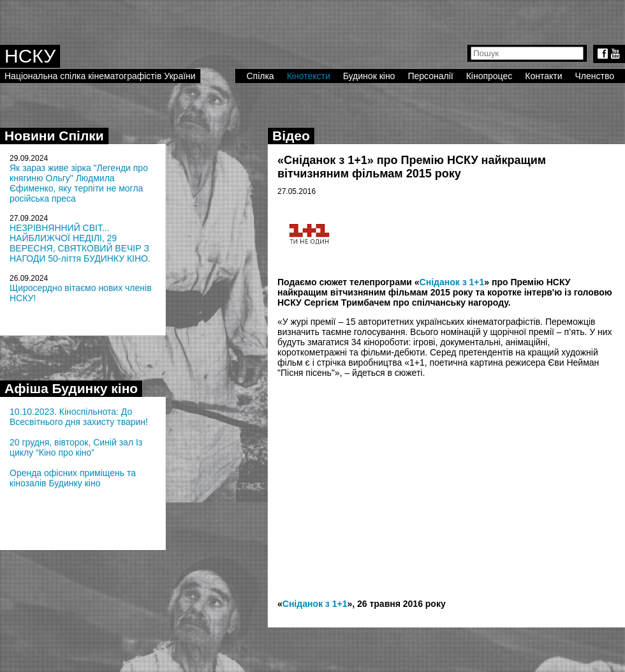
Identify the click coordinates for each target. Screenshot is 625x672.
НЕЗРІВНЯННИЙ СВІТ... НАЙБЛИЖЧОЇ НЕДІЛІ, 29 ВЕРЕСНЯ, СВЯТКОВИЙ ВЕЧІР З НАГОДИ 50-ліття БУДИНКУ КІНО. (80, 243)
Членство (595, 76)
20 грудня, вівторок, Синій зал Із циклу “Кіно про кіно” (76, 447)
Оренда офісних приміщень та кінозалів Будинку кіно (73, 478)
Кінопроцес (489, 76)
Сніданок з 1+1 (452, 282)
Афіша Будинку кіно (71, 388)
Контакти (543, 76)
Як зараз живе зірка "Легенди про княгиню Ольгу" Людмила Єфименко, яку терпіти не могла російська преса (79, 183)
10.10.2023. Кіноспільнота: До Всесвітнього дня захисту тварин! (79, 417)
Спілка (260, 76)
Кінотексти (309, 76)
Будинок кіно (369, 76)
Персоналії (430, 76)
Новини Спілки (54, 136)
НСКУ (30, 56)
